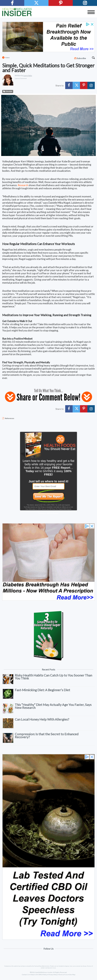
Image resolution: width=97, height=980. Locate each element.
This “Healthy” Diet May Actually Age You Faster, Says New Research (53, 706)
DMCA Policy (43, 975)
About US (34, 975)
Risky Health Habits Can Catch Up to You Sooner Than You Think (53, 677)
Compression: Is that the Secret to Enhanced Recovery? (47, 735)
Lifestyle (8, 91)
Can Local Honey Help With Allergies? (42, 719)
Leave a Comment (21, 78)
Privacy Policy (53, 975)
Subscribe (81, 58)
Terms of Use (63, 975)
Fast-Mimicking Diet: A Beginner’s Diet (42, 690)
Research (23, 185)
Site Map (72, 975)
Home (7, 58)
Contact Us (26, 975)
